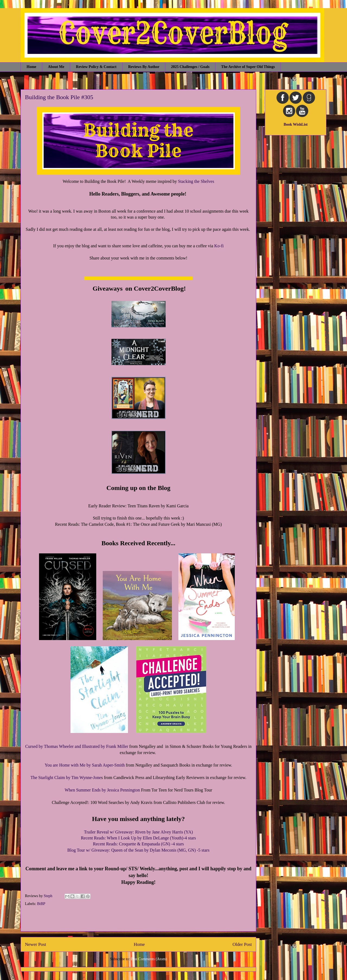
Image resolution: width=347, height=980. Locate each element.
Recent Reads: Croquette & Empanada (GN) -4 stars (138, 844)
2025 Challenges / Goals (190, 67)
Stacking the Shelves (196, 181)
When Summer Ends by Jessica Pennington (103, 790)
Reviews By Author (144, 67)
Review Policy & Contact (96, 67)
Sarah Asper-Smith (108, 765)
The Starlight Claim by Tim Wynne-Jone (66, 778)
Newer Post (36, 944)
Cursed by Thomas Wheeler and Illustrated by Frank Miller (77, 746)
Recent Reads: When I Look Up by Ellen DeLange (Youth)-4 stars (138, 838)
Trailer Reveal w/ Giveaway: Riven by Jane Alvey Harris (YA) (139, 832)
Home (31, 67)
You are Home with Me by (68, 765)
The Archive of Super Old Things (248, 67)
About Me (56, 67)
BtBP (41, 904)
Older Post (242, 944)
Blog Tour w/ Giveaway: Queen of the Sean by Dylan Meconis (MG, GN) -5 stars (138, 850)
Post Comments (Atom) (149, 959)
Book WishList (296, 124)
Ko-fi (219, 246)
